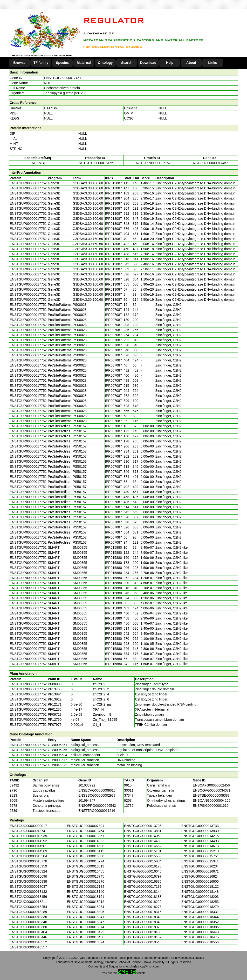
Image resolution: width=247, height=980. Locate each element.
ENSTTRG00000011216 (97, 811)
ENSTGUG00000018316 (143, 912)
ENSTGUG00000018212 (86, 902)
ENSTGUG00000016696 (28, 876)
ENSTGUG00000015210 (200, 851)
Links (213, 63)
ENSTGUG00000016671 (200, 871)
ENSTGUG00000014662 (143, 846)
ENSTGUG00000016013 (86, 866)
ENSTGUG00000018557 (28, 947)
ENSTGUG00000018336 (28, 917)
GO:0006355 (57, 750)
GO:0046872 (57, 765)
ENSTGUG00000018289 (28, 912)
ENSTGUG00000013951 (86, 836)
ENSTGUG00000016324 (28, 871)
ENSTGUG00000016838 (28, 881)
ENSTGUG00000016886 (143, 881)
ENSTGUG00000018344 (200, 917)
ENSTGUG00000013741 (28, 831)
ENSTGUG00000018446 (28, 937)
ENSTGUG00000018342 (143, 917)
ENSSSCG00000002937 (97, 795)
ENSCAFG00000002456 (211, 785)
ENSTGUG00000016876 (86, 881)
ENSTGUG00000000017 (28, 826)
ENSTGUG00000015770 (28, 861)
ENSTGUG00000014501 (28, 846)
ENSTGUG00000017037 (28, 887)
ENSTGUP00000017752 (152, 163)
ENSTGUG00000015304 (28, 856)
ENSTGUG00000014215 (200, 836)
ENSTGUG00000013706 (143, 826)
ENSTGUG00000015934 (143, 861)
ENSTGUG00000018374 (86, 927)
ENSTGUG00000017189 (143, 887)
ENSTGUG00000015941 (200, 861)
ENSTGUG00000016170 (143, 866)
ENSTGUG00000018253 (200, 902)
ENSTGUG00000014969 (28, 851)
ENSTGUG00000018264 (86, 907)
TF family (41, 63)
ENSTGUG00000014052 (143, 836)
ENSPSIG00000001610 (211, 806)
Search (127, 63)
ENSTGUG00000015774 (86, 861)
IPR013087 (113, 183)
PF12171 (55, 704)
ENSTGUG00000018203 (200, 897)
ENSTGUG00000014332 (86, 841)
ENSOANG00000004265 (212, 800)
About (191, 63)
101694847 (87, 800)
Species (62, 63)
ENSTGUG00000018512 (28, 942)
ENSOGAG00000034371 (212, 790)
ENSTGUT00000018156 (95, 163)
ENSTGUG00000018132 (28, 892)
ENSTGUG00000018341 (86, 917)
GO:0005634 (57, 755)
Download (148, 63)
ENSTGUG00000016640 (143, 871)
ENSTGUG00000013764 (86, 831)
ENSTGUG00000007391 (86, 826)
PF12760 (55, 720)
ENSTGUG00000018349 (143, 922)
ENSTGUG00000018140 (86, 892)
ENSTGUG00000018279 (200, 907)
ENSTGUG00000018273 (143, 907)
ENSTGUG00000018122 (200, 887)
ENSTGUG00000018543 (143, 942)
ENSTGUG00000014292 (28, 841)
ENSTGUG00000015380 (86, 856)
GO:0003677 (57, 760)
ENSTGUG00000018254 (28, 907)
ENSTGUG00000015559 (143, 856)
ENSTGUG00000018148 (200, 892)
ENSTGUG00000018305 (86, 912)
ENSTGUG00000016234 (200, 866)
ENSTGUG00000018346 (28, 922)
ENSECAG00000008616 (97, 790)
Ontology (105, 63)
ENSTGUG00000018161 (86, 897)
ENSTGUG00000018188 (143, 897)
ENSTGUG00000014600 (86, 846)
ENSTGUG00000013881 (143, 831)
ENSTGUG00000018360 (28, 927)
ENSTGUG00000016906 (200, 881)
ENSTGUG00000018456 (86, 937)
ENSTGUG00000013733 (200, 826)
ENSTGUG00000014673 (200, 846)
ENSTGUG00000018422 (86, 932)
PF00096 (55, 684)
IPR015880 (113, 547)
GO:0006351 (57, 745)
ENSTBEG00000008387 (211, 795)
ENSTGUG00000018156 (28, 897)
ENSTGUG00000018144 (143, 892)
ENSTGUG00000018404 (28, 932)
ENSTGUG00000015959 (28, 866)
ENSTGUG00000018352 (200, 922)
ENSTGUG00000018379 (143, 927)
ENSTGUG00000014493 (200, 841)
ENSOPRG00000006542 (97, 806)
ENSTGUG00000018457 (143, 937)
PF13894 (55, 694)
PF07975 (55, 725)
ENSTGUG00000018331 (200, 912)
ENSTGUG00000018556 (200, 942)
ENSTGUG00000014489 (143, 841)
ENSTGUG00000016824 (200, 876)
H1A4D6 (50, 108)
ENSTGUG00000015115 (86, 851)
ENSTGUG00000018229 (143, 902)
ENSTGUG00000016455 (86, 871)
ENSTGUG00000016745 (86, 876)
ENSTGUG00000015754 (200, 856)
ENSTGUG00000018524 (86, 942)
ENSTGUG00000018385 (200, 927)
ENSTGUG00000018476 (200, 937)
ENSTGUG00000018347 (86, 922)
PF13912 (55, 699)
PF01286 (55, 709)
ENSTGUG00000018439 (143, 932)
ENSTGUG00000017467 (63, 78)
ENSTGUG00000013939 (28, 836)
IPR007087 (113, 305)
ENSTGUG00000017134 (86, 887)
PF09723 (55, 714)
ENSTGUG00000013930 (200, 831)
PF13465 (55, 689)
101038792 (87, 785)
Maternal (84, 63)
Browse (19, 63)
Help (170, 63)
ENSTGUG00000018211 (28, 902)
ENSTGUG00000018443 (200, 932)
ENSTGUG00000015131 (143, 851)
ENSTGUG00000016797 (143, 876)
